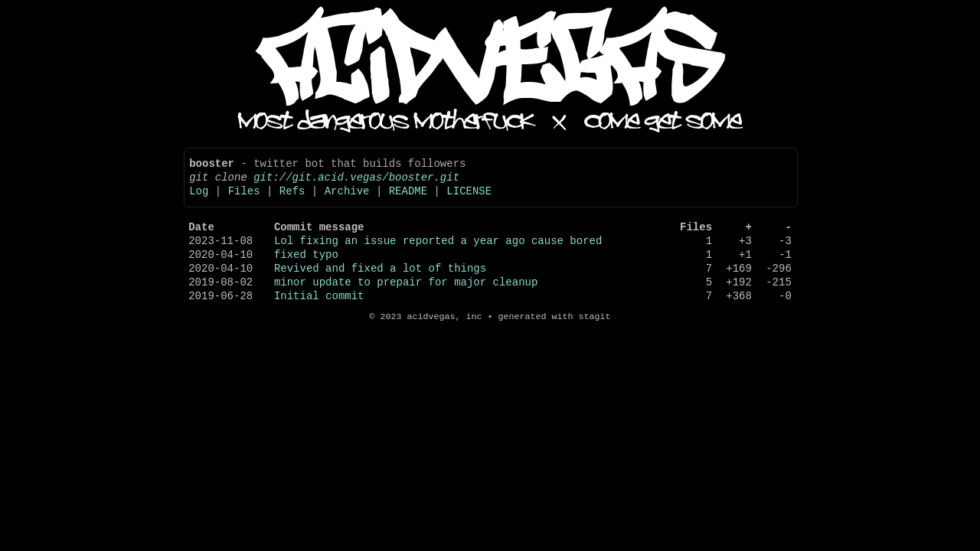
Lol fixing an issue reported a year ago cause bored (438, 256)
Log (199, 199)
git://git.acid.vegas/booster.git (356, 183)
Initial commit (319, 320)
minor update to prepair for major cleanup (406, 304)
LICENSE (469, 199)
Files (244, 199)
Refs (292, 199)
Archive (347, 199)
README (408, 199)
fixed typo (306, 272)
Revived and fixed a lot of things (380, 288)
